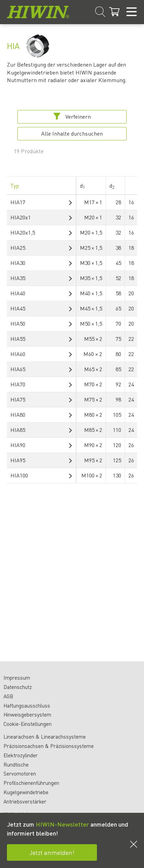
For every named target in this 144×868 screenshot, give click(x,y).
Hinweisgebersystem (27, 714)
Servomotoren (20, 773)
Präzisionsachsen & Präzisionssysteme (49, 746)
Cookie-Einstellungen (28, 724)
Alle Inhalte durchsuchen (72, 133)
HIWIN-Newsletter (62, 824)
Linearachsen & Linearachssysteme (45, 737)
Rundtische (16, 765)
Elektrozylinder (21, 755)
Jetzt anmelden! (52, 852)
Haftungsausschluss (27, 706)
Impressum (17, 678)
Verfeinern (72, 116)
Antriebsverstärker (25, 801)
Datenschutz (18, 687)
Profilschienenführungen (31, 783)
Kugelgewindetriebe (26, 792)
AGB (8, 696)
